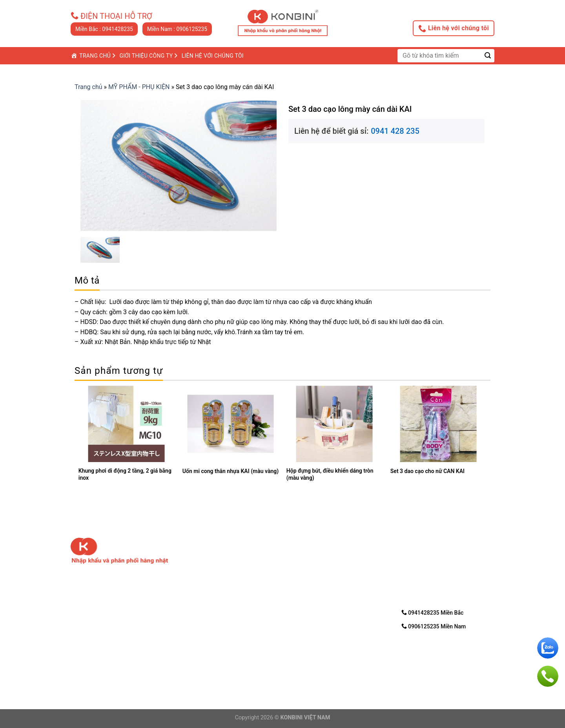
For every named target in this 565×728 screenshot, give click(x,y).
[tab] (87, 281)
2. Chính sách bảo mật (320, 565)
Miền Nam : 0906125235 (177, 29)
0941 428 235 (395, 131)
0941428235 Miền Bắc (433, 612)
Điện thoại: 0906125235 (211, 659)
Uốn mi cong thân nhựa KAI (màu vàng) (231, 471)
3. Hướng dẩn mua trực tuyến (329, 575)
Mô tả (87, 280)
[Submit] (488, 56)
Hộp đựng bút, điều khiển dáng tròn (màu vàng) (330, 474)
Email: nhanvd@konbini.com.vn (219, 668)
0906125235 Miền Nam (434, 626)
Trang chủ (88, 87)
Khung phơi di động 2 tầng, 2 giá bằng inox (125, 474)
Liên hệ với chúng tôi (454, 28)
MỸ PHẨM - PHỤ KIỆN (139, 87)
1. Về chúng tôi (309, 555)
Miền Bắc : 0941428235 (104, 29)
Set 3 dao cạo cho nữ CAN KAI (427, 471)
